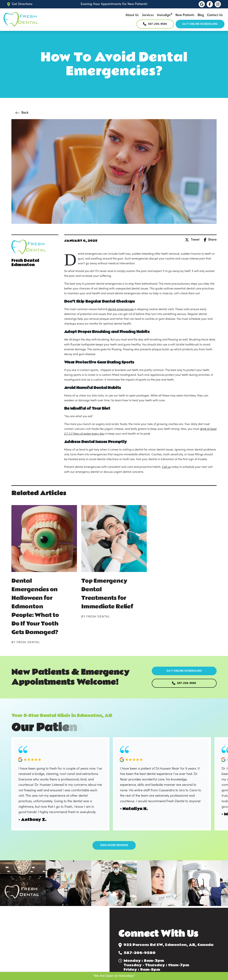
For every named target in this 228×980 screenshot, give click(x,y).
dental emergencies (121, 309)
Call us (166, 467)
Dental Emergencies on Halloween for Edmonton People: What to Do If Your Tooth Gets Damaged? (35, 607)
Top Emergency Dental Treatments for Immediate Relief (107, 594)
